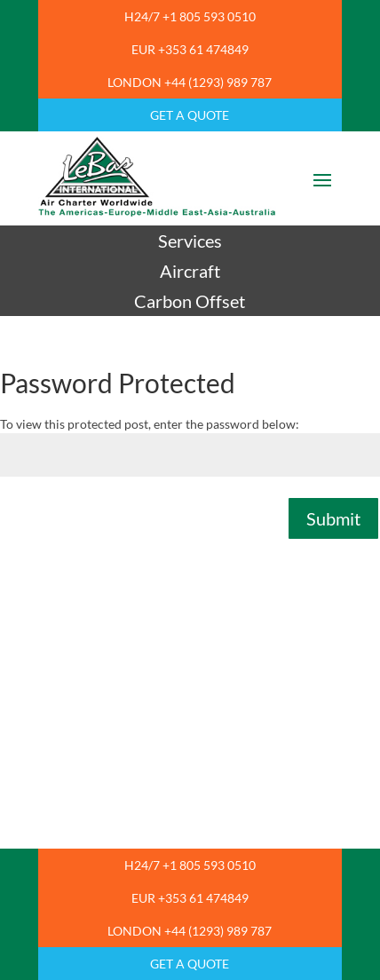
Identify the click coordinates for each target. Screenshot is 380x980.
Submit (333, 518)
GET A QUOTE (190, 115)
